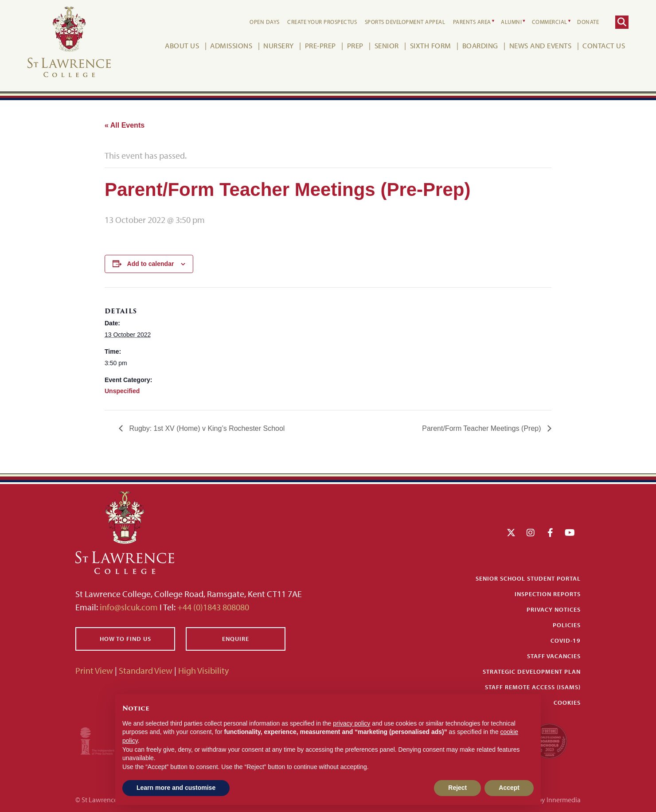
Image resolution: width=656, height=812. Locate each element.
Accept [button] (509, 788)
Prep (355, 45)
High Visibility (203, 670)
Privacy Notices (554, 609)
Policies (567, 625)
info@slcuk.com (129, 607)
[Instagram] (531, 533)
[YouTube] (570, 533)
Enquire (236, 639)
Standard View (146, 670)
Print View (94, 670)
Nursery (279, 45)
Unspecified (122, 391)
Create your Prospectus (322, 22)
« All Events (125, 125)
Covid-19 (566, 640)
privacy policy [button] (351, 723)
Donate (588, 22)
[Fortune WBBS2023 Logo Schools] (550, 740)
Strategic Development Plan (532, 671)
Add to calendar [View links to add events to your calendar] (151, 264)
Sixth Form (431, 45)
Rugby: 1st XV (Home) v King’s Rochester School (206, 428)
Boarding (480, 45)
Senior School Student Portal (528, 578)
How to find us (125, 639)
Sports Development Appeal (405, 22)
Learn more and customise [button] (176, 788)
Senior (387, 45)
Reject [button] (457, 788)
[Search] (622, 22)
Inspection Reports (548, 594)
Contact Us (604, 45)
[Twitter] (511, 533)
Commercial (550, 22)
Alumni (511, 22)
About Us (182, 45)
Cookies (567, 703)
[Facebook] (550, 533)
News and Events (541, 45)
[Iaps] (105, 740)
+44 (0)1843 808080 (212, 607)
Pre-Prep (320, 45)
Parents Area (472, 22)
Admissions (231, 45)
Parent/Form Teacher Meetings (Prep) (482, 428)
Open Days (265, 22)
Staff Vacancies (554, 656)
